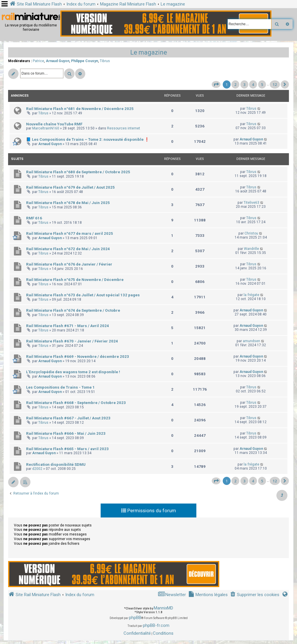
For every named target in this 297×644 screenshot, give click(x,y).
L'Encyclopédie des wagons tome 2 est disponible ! (73, 372)
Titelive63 (251, 203)
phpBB (135, 618)
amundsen (251, 341)
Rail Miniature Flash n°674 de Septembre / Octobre (73, 310)
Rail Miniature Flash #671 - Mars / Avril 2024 (68, 326)
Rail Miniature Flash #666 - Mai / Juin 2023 (66, 433)
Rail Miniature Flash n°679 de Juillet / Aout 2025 (70, 187)
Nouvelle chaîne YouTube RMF (54, 124)
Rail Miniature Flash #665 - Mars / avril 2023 (67, 449)
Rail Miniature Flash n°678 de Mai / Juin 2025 (68, 203)
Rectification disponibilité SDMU (56, 464)
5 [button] (262, 84)
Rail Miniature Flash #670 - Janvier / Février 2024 (72, 341)
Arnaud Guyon (58, 61)
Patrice (38, 61)
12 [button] (275, 84)
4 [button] (253, 84)
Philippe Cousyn (85, 61)
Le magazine (149, 52)
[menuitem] (255, 595)
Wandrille (251, 249)
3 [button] (244, 84)
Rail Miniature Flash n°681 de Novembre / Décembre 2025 (80, 109)
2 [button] (235, 84)
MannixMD (163, 608)
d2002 (37, 469)
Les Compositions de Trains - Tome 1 (60, 387)
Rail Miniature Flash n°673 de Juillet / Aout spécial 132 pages (83, 295)
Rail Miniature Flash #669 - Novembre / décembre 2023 (78, 357)
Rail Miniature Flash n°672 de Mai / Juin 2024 (68, 249)
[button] (216, 84)
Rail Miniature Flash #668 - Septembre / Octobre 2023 (76, 403)
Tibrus (105, 61)
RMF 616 (34, 218)
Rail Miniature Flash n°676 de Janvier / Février (69, 264)
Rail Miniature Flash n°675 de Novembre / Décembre (75, 280)
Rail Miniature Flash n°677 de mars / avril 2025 (70, 233)
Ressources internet (124, 128)
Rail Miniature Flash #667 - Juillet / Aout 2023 (68, 418)
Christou (251, 233)
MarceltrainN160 (46, 128)
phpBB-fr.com (156, 625)
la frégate (251, 295)
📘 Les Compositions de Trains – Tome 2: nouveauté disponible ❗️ (88, 139)
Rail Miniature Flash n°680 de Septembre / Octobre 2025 (78, 172)
